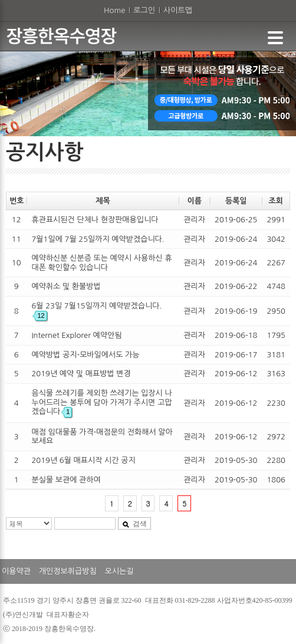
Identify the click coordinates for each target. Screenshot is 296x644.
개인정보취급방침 (68, 571)
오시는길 (119, 571)
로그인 (144, 10)
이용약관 (16, 571)
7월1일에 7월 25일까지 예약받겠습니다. (98, 239)
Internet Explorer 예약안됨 (76, 335)
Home (114, 10)
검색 (134, 524)
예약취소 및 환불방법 (66, 286)
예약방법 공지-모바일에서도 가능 (85, 355)
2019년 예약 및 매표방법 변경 (81, 374)
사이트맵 (178, 10)
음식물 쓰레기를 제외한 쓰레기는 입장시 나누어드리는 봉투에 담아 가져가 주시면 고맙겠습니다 (101, 402)
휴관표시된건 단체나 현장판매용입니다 (95, 220)
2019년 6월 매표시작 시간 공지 (83, 460)
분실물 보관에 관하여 (66, 480)
